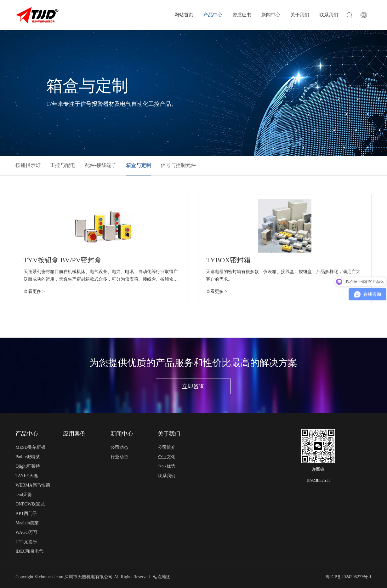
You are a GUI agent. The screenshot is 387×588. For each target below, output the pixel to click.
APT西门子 (26, 514)
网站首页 (184, 15)
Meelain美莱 (27, 523)
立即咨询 (193, 386)
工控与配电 (63, 165)
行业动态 (119, 457)
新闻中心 (271, 15)
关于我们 (300, 15)
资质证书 (242, 15)
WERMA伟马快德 (33, 485)
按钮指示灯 (28, 165)
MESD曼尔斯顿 (30, 447)
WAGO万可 (26, 532)
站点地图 (162, 577)
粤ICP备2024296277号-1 (348, 577)
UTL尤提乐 (26, 542)
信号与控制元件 (178, 165)
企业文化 (167, 457)
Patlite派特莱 (28, 457)
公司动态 (119, 447)
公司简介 (167, 447)
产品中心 (213, 15)
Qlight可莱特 (28, 466)
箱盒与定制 (139, 165)
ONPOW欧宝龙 (30, 504)
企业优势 (167, 466)
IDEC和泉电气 (29, 551)
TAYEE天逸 (27, 476)
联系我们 (329, 15)
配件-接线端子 (101, 165)
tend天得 (24, 495)
